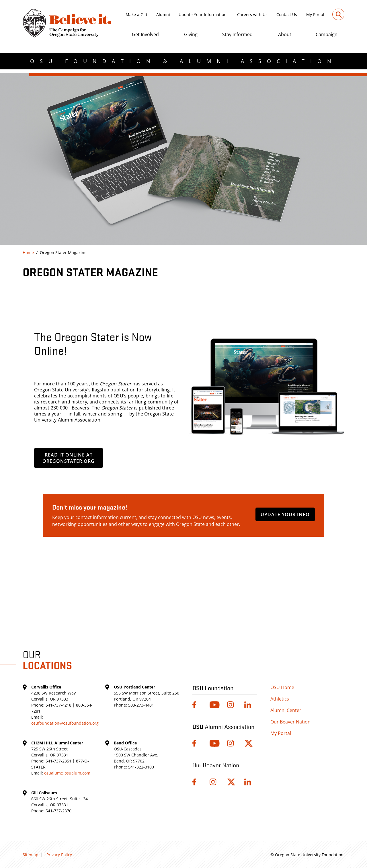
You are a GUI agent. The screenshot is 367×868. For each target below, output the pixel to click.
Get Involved (145, 34)
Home (28, 252)
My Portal (315, 14)
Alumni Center (286, 710)
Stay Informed (237, 34)
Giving (191, 34)
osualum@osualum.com (67, 773)
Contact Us (287, 14)
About (285, 34)
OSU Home (282, 687)
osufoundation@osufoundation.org (65, 723)
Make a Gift (136, 14)
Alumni (163, 14)
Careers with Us (252, 14)
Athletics (280, 699)
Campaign (327, 34)
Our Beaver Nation (290, 722)
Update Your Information (203, 14)
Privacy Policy (59, 855)
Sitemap (31, 855)
